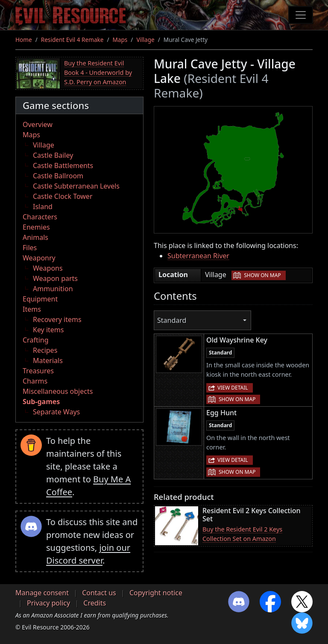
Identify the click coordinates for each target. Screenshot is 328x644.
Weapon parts (55, 278)
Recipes (45, 350)
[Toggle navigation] (301, 15)
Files (30, 248)
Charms (35, 381)
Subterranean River (198, 256)
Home (24, 40)
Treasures (38, 371)
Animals (35, 237)
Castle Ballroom (58, 176)
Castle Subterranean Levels (76, 186)
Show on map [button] (262, 275)
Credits (95, 603)
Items (32, 309)
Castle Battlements (63, 165)
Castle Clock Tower (63, 196)
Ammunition (53, 289)
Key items (48, 330)
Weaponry (39, 258)
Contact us (99, 593)
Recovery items (57, 319)
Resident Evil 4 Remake (72, 40)
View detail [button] (233, 388)
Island (43, 207)
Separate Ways (56, 412)
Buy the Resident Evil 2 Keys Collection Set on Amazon (242, 534)
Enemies (36, 227)
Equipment (40, 299)
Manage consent (42, 593)
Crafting (36, 340)
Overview (38, 124)
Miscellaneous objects (58, 391)
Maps (120, 40)
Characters (40, 217)
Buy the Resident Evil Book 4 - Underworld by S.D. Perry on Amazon (98, 72)
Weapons (48, 268)
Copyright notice (156, 593)
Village (145, 40)
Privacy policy (48, 603)
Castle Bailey (53, 155)
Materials (48, 360)
